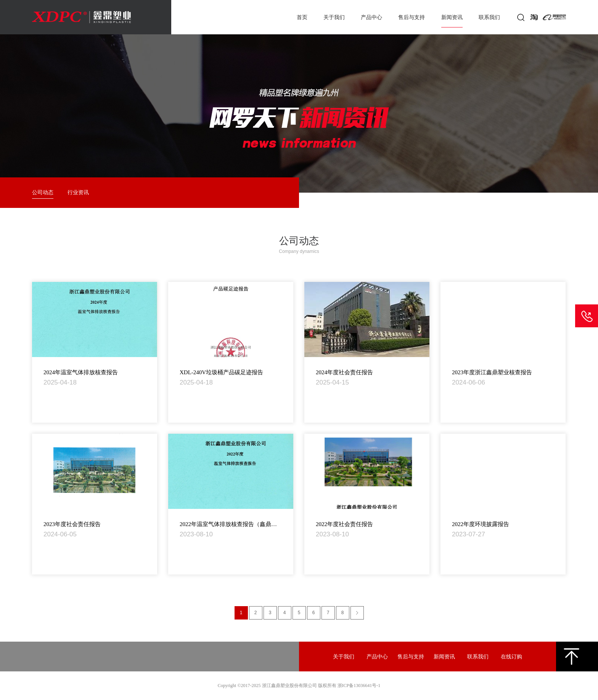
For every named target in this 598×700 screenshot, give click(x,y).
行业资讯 (78, 192)
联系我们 (489, 17)
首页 (302, 17)
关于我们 (334, 17)
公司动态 (43, 192)
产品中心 (371, 17)
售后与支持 (412, 17)
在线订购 (511, 657)
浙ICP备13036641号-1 (359, 686)
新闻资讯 (452, 17)
